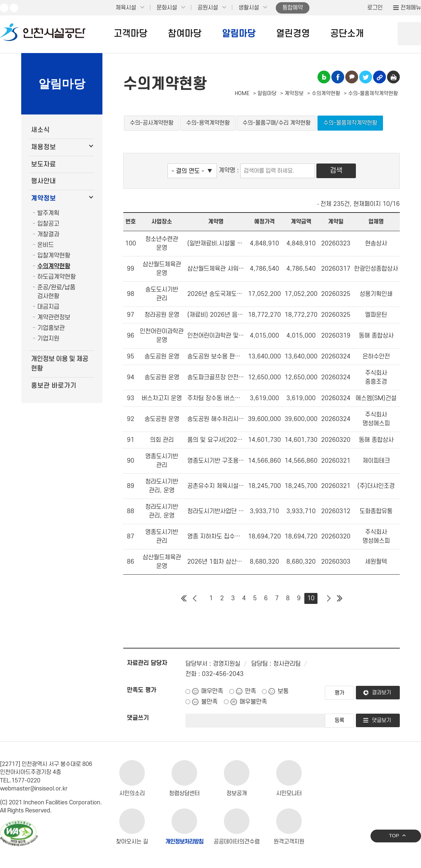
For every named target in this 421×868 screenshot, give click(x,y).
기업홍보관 (51, 328)
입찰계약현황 (54, 256)
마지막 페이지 (339, 598)
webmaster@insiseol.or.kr (34, 789)
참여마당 (185, 34)
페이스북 (14, 8)
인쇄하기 (393, 77)
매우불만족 (253, 702)
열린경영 (293, 34)
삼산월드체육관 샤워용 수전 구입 (216, 269)
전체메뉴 (411, 8)
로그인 (375, 8)
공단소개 (347, 34)
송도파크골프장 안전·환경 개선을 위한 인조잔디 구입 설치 (216, 377)
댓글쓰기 (138, 718)
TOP (394, 836)
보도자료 (44, 164)
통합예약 (293, 8)
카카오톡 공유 (352, 77)
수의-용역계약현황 (208, 123)
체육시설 (126, 8)
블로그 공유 (324, 77)
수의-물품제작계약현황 (350, 123)
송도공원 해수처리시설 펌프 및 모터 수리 (216, 419)
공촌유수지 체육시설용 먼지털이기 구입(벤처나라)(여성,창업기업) (216, 486)
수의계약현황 (54, 266)
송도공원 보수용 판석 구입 (216, 357)
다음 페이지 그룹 (328, 598)
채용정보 (44, 147)
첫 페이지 (184, 598)
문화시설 (167, 8)
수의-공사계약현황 (152, 123)
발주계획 (48, 213)
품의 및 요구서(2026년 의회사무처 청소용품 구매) (216, 440)
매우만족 (212, 691)
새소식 (40, 130)
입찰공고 (48, 224)
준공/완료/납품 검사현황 (56, 292)
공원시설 (208, 8)
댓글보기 (381, 720)
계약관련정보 (54, 317)
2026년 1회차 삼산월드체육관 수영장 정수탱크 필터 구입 (216, 562)
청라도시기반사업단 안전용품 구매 (216, 511)
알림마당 (239, 34)
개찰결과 (48, 234)
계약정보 (44, 198)
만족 (251, 691)
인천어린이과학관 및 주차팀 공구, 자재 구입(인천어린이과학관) (216, 336)
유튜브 (4, 8)
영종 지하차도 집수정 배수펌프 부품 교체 (216, 537)
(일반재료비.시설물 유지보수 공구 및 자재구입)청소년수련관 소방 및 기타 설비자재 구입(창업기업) (216, 244)
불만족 (209, 702)
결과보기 (381, 693)
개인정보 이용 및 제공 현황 (60, 364)
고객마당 (131, 34)
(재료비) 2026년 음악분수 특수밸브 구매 (216, 315)
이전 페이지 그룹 (195, 598)
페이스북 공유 (338, 77)
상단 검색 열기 (409, 34)
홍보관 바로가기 (54, 386)
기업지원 (48, 339)
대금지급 (48, 307)
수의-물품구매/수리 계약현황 (277, 123)
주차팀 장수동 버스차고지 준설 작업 (216, 398)
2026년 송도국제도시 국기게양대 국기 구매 (216, 294)
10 (311, 598)
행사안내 (44, 181)
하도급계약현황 (57, 277)
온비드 (46, 245)
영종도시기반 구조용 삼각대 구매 (216, 461)
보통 (283, 691)
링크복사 (379, 77)
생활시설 (249, 8)
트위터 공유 (366, 77)
